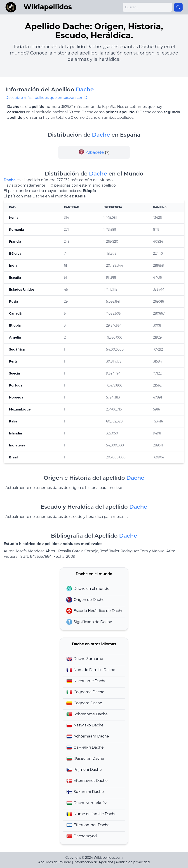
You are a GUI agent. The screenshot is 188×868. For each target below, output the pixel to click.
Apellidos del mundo (55, 862)
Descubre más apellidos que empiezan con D (46, 98)
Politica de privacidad (133, 862)
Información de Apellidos (93, 862)
